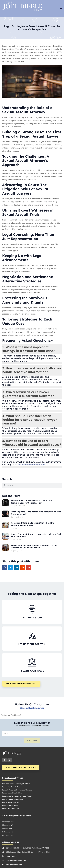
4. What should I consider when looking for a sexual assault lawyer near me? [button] (30, 420)
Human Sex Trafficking (11, 808)
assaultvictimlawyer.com (31, 465)
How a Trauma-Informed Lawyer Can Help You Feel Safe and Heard (36, 535)
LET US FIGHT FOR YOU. (32, 644)
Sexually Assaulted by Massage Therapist (17, 790)
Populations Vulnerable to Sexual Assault (17, 796)
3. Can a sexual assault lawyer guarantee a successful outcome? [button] (28, 394)
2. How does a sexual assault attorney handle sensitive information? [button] (32, 370)
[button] (61, 8)
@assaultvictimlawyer (32, 708)
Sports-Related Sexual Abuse (13, 799)
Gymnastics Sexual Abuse (11, 787)
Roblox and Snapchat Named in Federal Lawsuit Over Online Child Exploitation (34, 546)
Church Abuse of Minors (11, 802)
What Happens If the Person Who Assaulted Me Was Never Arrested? (36, 513)
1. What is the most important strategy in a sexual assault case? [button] (28, 349)
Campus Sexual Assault (11, 805)
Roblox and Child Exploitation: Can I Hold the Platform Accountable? (33, 524)
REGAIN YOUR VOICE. (32, 671)
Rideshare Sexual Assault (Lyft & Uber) (16, 784)
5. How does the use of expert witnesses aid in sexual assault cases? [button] (32, 443)
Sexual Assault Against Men (12, 793)
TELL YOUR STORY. (32, 618)
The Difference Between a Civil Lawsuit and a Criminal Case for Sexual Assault (33, 502)
